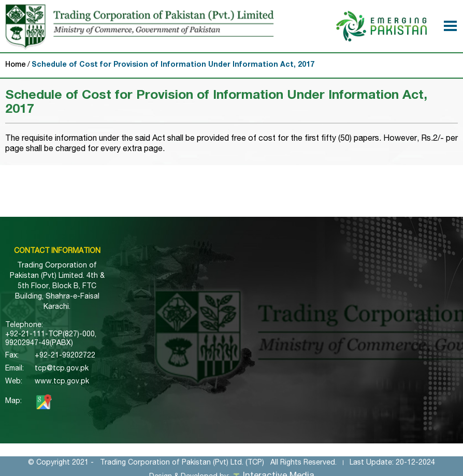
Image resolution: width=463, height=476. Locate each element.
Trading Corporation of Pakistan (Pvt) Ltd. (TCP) (182, 467)
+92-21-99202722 (65, 356)
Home (16, 65)
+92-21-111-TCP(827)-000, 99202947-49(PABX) (51, 339)
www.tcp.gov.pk (62, 382)
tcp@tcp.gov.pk (62, 369)
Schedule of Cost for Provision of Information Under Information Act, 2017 (173, 65)
